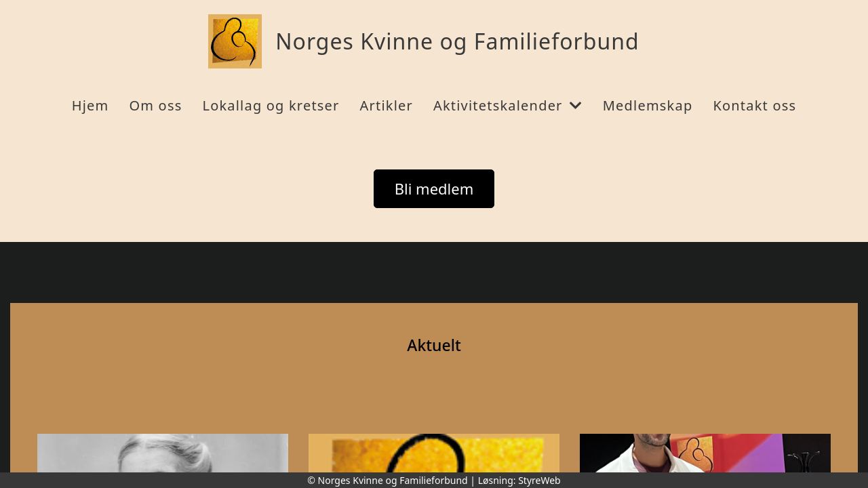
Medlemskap (648, 105)
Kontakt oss (754, 105)
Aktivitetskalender (508, 105)
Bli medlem (434, 188)
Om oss (155, 105)
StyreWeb (539, 480)
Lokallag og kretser (271, 105)
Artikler (387, 105)
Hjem (91, 105)
